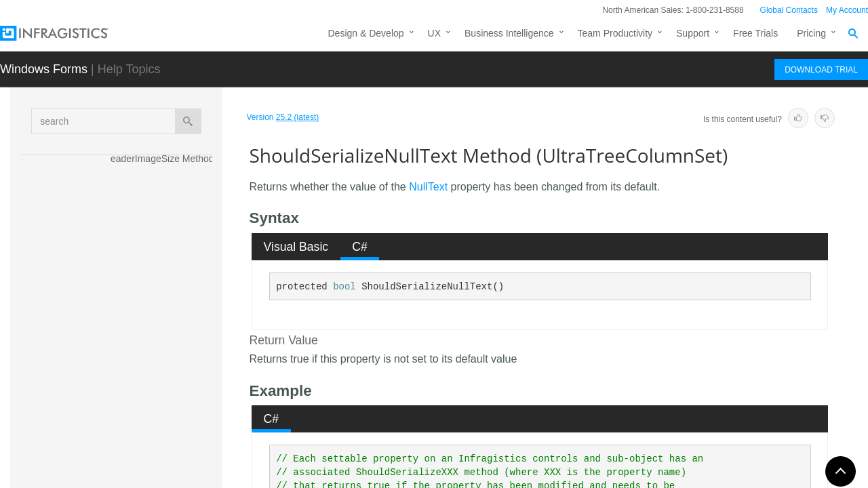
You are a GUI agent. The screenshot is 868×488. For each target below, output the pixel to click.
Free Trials (755, 33)
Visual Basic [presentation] (296, 247)
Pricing (811, 33)
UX (434, 33)
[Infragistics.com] (68, 33)
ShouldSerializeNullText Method (165, 338)
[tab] (296, 247)
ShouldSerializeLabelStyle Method (163, 264)
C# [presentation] (360, 247)
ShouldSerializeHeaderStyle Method (163, 189)
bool (344, 287)
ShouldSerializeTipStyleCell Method (164, 413)
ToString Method (145, 443)
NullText (428, 187)
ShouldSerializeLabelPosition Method (164, 226)
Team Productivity (615, 33)
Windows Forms (44, 69)
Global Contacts (789, 10)
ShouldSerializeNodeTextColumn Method (163, 301)
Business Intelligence (509, 33)
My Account (847, 10)
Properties (120, 472)
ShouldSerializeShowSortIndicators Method (164, 375)
